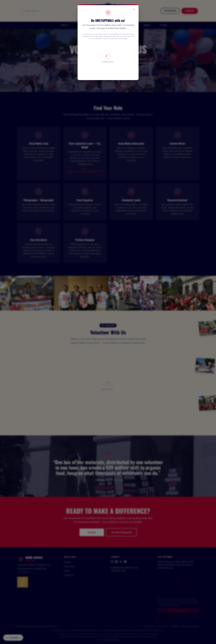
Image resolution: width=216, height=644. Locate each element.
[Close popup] (134, 10)
